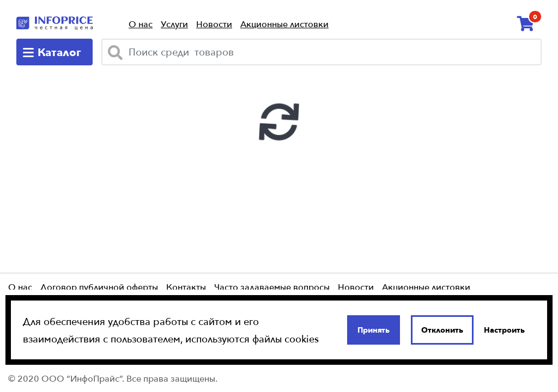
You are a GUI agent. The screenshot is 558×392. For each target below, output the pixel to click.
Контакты (186, 287)
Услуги (174, 24)
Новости (214, 24)
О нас (141, 24)
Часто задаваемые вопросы (272, 287)
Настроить (504, 330)
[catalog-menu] (54, 52)
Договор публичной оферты (99, 287)
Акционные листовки (284, 24)
